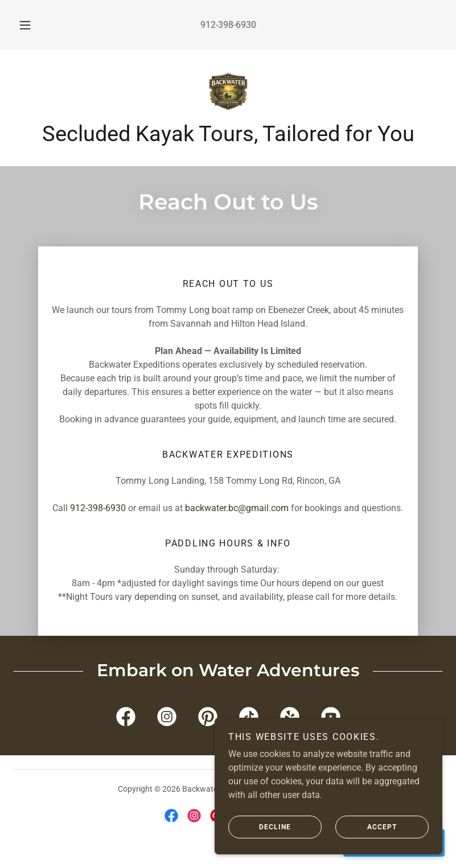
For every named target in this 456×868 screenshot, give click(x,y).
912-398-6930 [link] (228, 25)
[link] (228, 91)
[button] (32, 25)
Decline (260, 827)
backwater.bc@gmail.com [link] (237, 508)
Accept (366, 827)
